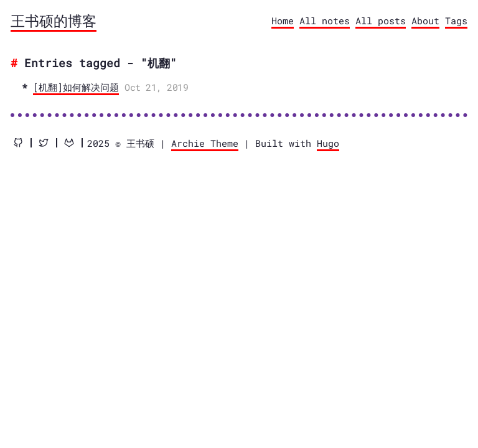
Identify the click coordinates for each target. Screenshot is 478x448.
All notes (325, 21)
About (425, 21)
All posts (381, 21)
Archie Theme (205, 143)
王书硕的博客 (54, 21)
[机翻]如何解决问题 (76, 87)
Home (283, 21)
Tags (456, 21)
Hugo (328, 143)
